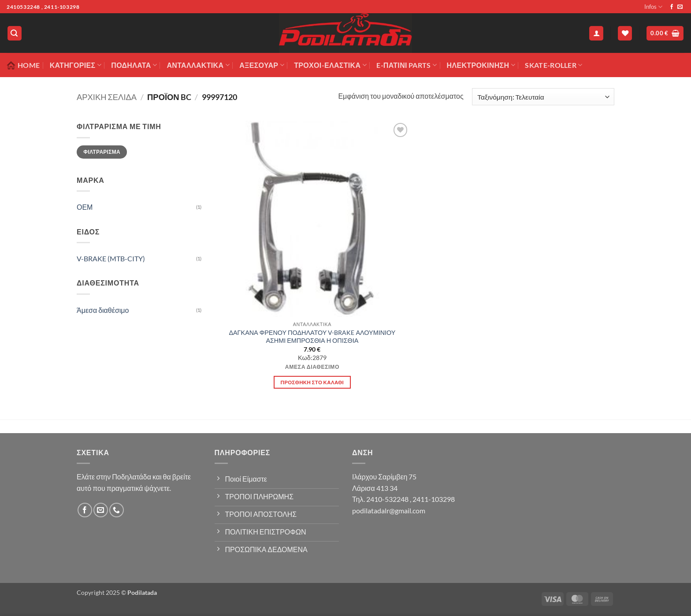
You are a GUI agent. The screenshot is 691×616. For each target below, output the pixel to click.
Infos (653, 7)
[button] (15, 33)
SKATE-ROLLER (554, 65)
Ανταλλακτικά (198, 65)
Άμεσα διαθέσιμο (103, 310)
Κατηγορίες (76, 65)
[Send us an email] (680, 7)
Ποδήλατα (134, 65)
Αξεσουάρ (262, 65)
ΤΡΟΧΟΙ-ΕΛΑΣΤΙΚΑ (330, 65)
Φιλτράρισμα (102, 152)
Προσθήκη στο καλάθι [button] (312, 382)
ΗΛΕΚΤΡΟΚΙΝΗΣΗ (481, 65)
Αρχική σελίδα (107, 97)
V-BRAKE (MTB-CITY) (111, 258)
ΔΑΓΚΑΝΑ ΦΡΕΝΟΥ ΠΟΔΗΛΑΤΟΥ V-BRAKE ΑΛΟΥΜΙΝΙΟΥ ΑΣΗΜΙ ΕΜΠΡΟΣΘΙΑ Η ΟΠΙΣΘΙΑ (312, 337)
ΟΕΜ (85, 207)
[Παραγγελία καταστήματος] (543, 97)
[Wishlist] (625, 33)
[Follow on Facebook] (672, 7)
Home (23, 65)
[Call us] (117, 510)
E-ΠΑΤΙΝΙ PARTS (407, 65)
